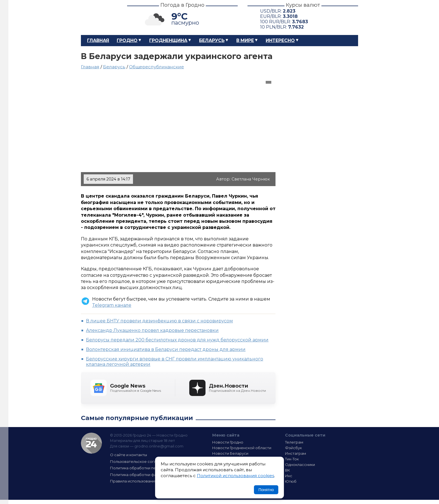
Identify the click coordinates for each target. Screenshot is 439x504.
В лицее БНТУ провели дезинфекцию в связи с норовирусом (159, 321)
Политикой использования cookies (235, 476)
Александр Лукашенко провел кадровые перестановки (152, 330)
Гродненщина (168, 40)
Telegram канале (112, 305)
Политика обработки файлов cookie (145, 475)
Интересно (280, 40)
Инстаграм (296, 453)
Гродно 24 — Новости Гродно (91, 443)
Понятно (266, 490)
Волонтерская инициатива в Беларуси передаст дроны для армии (166, 349)
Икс (289, 476)
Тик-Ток (292, 459)
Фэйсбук (293, 448)
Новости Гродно (228, 442)
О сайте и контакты (129, 455)
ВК (288, 470)
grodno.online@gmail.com (159, 446)
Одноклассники (300, 465)
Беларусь (212, 40)
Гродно (127, 40)
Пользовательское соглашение (141, 461)
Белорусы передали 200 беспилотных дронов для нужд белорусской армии (177, 340)
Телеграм (294, 442)
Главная (98, 40)
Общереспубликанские (157, 67)
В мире (245, 40)
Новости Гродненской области (242, 448)
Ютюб (291, 481)
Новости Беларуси (230, 453)
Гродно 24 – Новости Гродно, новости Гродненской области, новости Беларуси (99, 17)
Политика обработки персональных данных (152, 468)
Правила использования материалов (146, 481)
